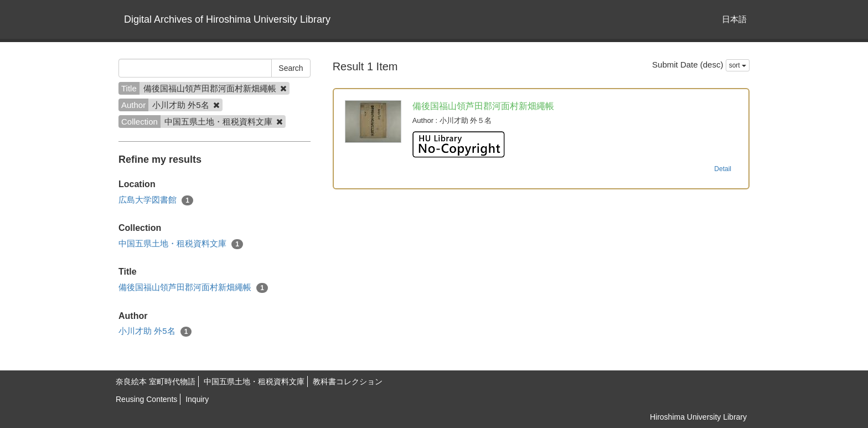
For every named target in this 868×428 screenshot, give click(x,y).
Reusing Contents (146, 399)
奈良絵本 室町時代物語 (156, 381)
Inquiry (197, 399)
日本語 (734, 19)
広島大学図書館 (156, 200)
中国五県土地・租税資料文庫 (181, 244)
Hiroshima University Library (698, 417)
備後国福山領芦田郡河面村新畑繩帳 (193, 288)
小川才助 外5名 (155, 331)
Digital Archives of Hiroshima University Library (227, 19)
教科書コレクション (348, 381)
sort (738, 65)
